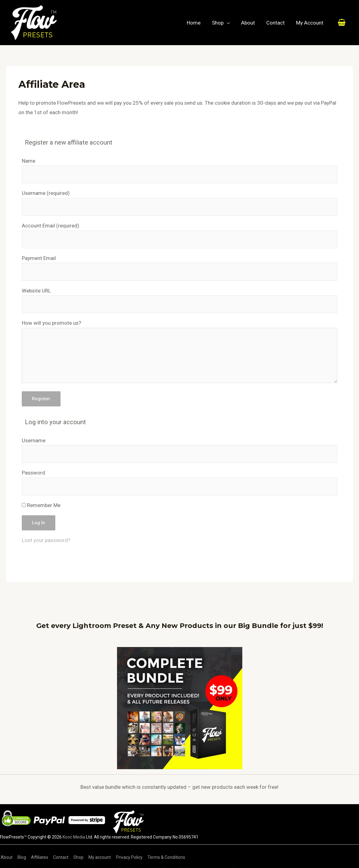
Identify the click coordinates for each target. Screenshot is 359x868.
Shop (221, 23)
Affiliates (38, 857)
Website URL (36, 291)
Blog (21, 857)
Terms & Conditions (161, 857)
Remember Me (41, 505)
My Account (310, 23)
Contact (277, 23)
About (250, 23)
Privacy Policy (125, 857)
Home (198, 23)
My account (96, 857)
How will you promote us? (51, 323)
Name (29, 161)
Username (46, 193)
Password (33, 473)
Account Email (51, 226)
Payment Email (39, 258)
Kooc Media (74, 837)
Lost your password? (46, 540)
